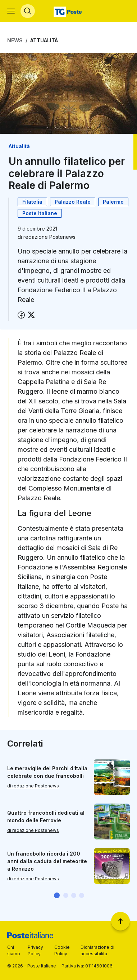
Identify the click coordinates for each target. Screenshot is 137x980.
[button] (57, 895)
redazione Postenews (49, 237)
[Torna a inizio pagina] (120, 921)
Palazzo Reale (73, 202)
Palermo (113, 202)
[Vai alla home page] (68, 11)
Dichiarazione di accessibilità (97, 950)
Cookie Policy (62, 950)
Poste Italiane (40, 213)
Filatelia (32, 202)
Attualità (44, 40)
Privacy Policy (35, 950)
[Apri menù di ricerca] (28, 11)
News (15, 40)
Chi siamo (14, 950)
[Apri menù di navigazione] (11, 11)
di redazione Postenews (33, 786)
